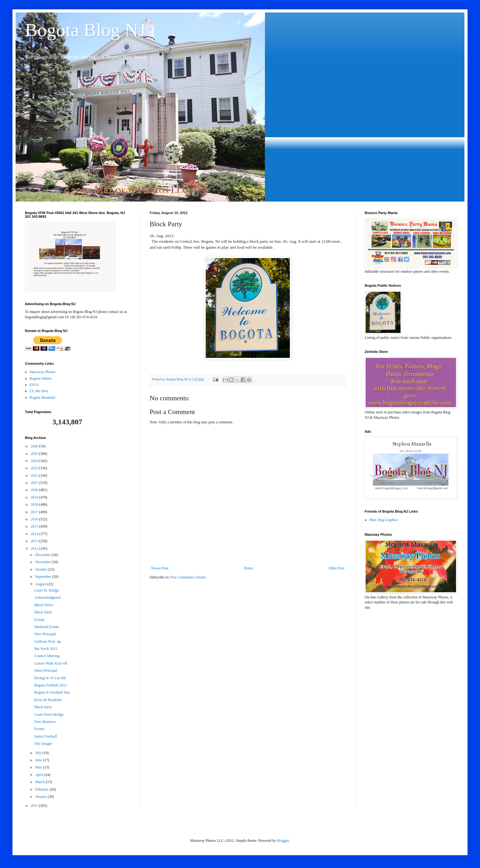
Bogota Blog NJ (85, 30)
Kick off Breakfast (48, 700)
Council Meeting (47, 656)
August (41, 584)
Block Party (43, 612)
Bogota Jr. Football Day (52, 692)
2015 (35, 526)
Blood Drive (44, 605)
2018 (35, 505)
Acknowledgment (48, 597)
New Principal (45, 634)
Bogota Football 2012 (51, 685)
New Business (45, 722)
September (44, 577)
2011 (35, 806)
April (40, 775)
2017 (35, 512)
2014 (35, 534)
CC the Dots (39, 391)
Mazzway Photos (42, 372)
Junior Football (46, 736)
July (39, 753)
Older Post (336, 568)
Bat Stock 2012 (46, 649)
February (42, 789)
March (41, 782)
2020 (35, 490)
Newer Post (160, 568)
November (44, 562)
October (42, 569)
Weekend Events (47, 627)
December (43, 555)
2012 (35, 549)
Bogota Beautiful (42, 397)
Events (39, 620)
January (41, 797)
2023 (35, 468)
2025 (35, 454)
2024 (35, 461)
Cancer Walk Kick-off (51, 663)
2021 (35, 483)
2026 (35, 446)
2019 (35, 497)
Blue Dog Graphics (384, 520)
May (39, 767)
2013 (35, 541)
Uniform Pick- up (48, 641)
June (39, 760)
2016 (35, 519)
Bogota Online (41, 378)
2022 (35, 475)
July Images (43, 744)
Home (249, 568)
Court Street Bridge (49, 714)
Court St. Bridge (47, 590)
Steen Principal (46, 671)
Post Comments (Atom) (188, 577)
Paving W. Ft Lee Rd (50, 678)
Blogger (283, 841)
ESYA (34, 385)
